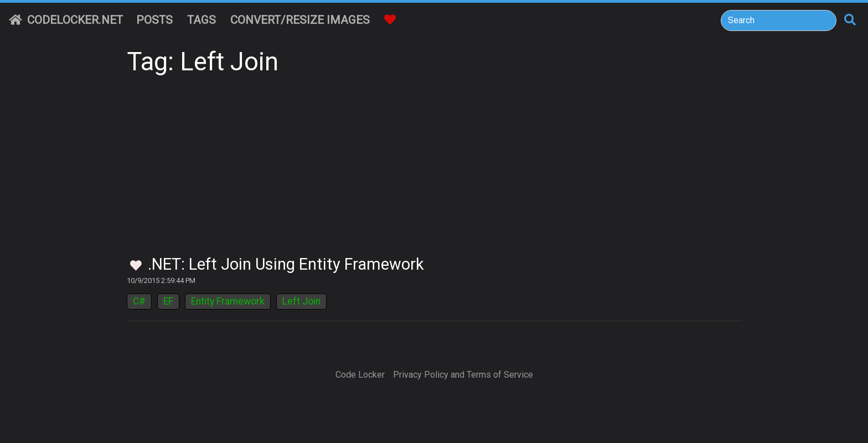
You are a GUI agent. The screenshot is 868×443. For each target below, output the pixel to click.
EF (168, 301)
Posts (154, 20)
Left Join (301, 301)
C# (139, 301)
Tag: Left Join (203, 62)
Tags (201, 20)
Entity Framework (228, 301)
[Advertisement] (434, 172)
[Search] (779, 20)
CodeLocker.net (66, 20)
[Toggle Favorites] (136, 266)
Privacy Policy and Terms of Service (463, 375)
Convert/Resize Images (300, 20)
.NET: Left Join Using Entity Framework (286, 264)
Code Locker (360, 375)
